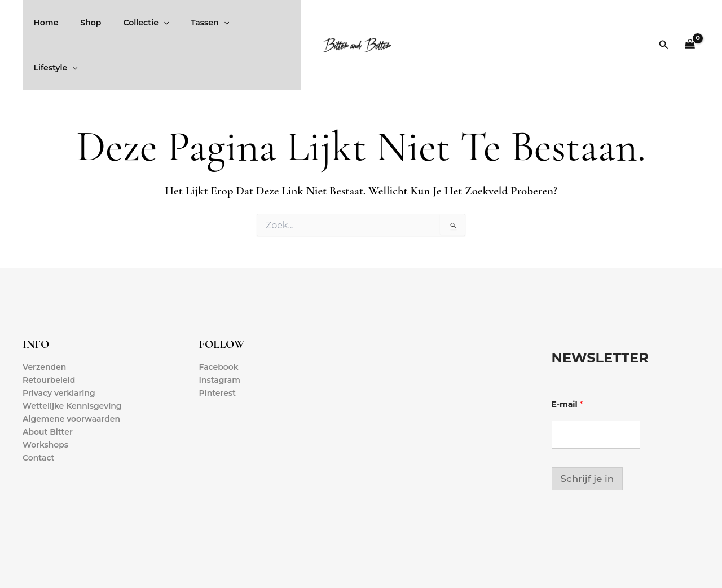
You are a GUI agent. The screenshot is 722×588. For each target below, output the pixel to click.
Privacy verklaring (59, 348)
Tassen (188, 23)
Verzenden (45, 322)
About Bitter (48, 387)
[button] (664, 23)
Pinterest (218, 348)
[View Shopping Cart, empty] (690, 23)
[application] (148, 23)
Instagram (220, 335)
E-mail (567, 359)
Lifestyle (245, 23)
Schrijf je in (587, 434)
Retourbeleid (49, 335)
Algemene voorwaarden (72, 374)
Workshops (45, 400)
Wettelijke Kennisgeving (72, 361)
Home (43, 23)
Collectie (131, 23)
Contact (39, 413)
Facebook (219, 322)
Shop (82, 23)
